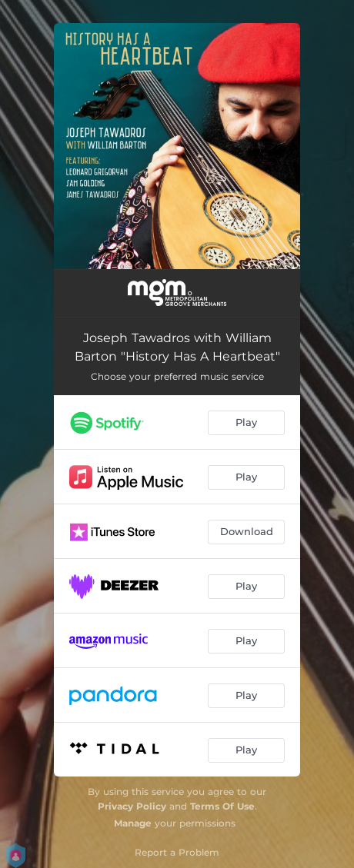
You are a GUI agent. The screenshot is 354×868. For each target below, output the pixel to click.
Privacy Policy (132, 806)
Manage (133, 823)
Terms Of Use (222, 806)
